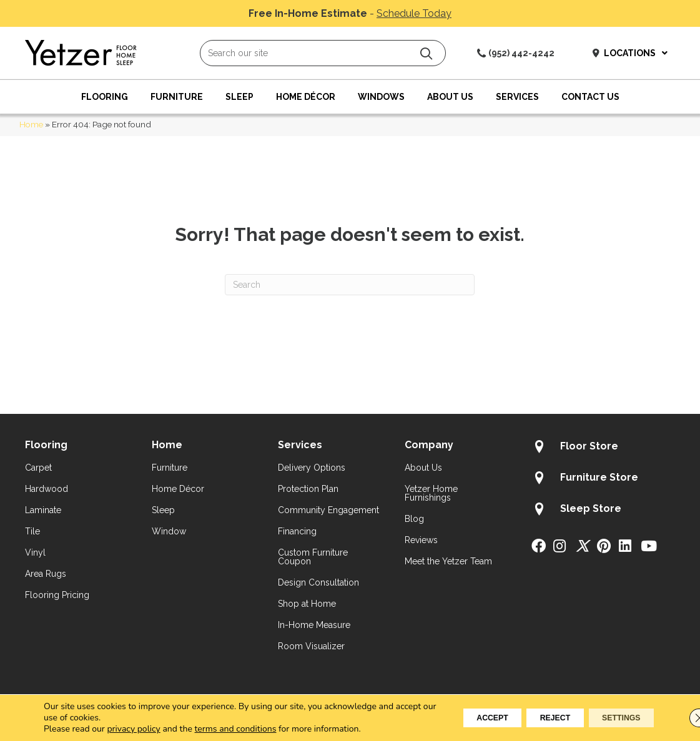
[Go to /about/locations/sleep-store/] (603, 511)
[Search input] (323, 53)
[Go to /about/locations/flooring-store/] (603, 448)
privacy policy (133, 729)
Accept (454, 718)
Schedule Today (414, 13)
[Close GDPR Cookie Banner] (680, 718)
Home (31, 124)
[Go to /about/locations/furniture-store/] (603, 479)
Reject (532, 718)
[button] (426, 53)
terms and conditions (236, 729)
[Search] (350, 285)
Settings (613, 718)
